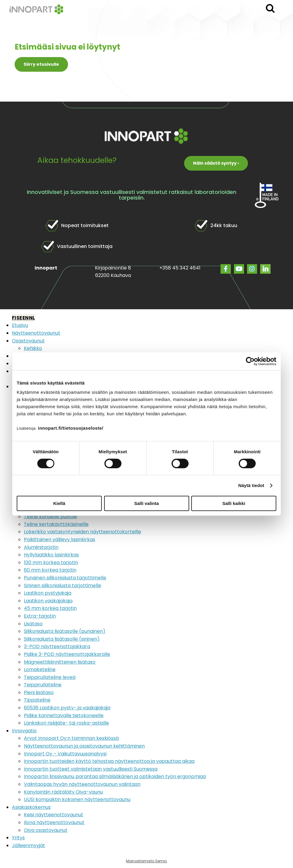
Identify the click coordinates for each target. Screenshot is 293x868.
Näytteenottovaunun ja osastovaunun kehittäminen (84, 746)
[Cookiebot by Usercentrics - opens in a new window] (250, 361)
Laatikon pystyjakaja (48, 593)
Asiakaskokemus (31, 807)
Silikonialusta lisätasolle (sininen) (62, 639)
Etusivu (20, 325)
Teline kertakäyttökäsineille (56, 524)
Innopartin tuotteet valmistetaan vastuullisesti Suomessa (91, 769)
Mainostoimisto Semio (146, 861)
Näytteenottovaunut (36, 333)
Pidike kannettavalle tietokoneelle (64, 715)
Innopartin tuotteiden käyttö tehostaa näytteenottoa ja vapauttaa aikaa (109, 761)
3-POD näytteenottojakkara (57, 646)
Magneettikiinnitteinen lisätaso (60, 662)
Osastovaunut (28, 341)
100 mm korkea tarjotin (51, 562)
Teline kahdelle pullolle (50, 516)
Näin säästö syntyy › (216, 163)
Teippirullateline (43, 685)
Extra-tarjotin (40, 616)
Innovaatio (24, 731)
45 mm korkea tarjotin (50, 608)
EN (26, 318)
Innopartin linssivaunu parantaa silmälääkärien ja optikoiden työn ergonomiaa (115, 776)
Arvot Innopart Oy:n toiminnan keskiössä (71, 738)
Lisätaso (33, 624)
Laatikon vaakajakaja (48, 601)
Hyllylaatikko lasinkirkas (51, 555)
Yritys (18, 838)
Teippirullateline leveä (50, 677)
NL (32, 318)
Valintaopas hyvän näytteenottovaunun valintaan (82, 784)
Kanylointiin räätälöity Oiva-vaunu (63, 792)
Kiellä (59, 503)
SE (19, 318)
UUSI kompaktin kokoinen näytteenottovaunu (77, 799)
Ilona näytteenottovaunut (54, 822)
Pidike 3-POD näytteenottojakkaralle (67, 654)
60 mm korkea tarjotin (50, 570)
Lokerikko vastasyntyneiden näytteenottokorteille (82, 532)
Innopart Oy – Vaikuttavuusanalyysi (65, 754)
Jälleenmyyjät (28, 845)
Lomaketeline (40, 669)
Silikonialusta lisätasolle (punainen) (65, 631)
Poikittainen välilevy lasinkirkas (60, 539)
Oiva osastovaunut (46, 830)
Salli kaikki (234, 503)
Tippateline (37, 700)
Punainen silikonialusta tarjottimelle (65, 578)
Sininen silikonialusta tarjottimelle (63, 585)
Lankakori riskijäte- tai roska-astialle (66, 723)
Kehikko (33, 348)
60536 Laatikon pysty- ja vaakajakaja (67, 708)
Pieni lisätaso (39, 692)
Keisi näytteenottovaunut (54, 815)
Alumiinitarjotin (41, 547)
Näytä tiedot (251, 485)
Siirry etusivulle (41, 64)
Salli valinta (147, 503)
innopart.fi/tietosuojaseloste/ (71, 428)
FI (14, 318)
